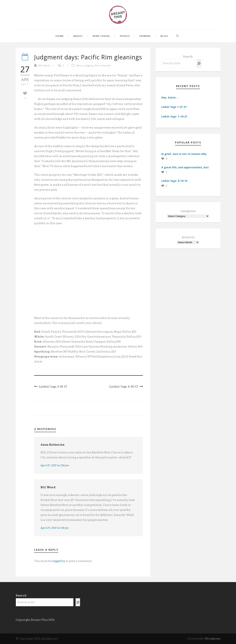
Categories (188, 211)
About (78, 36)
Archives (188, 237)
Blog (164, 36)
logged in (59, 561)
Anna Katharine (53, 445)
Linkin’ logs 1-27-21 (174, 107)
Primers (145, 36)
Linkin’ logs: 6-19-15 (174, 181)
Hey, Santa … (170, 97)
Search (188, 57)
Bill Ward (44, 65)
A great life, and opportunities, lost (185, 167)
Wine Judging (85, 65)
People (125, 36)
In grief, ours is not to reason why (184, 154)
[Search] (199, 63)
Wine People (103, 65)
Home (60, 36)
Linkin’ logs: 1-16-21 (174, 116)
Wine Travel (101, 36)
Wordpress (212, 639)
